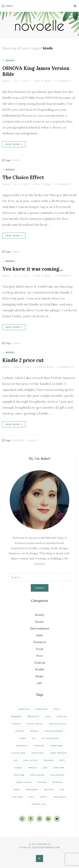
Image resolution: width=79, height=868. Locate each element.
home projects (58, 753)
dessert (20, 731)
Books (10, 60)
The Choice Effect (23, 177)
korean (32, 768)
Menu (7, 6)
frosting (39, 746)
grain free (38, 753)
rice (62, 790)
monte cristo (24, 782)
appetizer (41, 709)
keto (62, 760)
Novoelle (44, 844)
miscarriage (58, 775)
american (24, 709)
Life (39, 683)
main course (37, 775)
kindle (16, 160)
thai (31, 797)
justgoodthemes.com (46, 847)
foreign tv (22, 746)
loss (45, 768)
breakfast (33, 716)
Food (40, 649)
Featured (40, 642)
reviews (49, 790)
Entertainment (40, 628)
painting (57, 782)
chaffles (62, 716)
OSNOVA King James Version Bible (36, 71)
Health (40, 669)
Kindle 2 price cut (23, 360)
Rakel (6, 81)
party (17, 790)
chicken (16, 724)
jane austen (31, 760)
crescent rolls (58, 724)
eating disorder (54, 731)
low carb (19, 775)
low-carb (59, 768)
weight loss (39, 804)
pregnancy (32, 790)
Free (39, 656)
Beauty (40, 615)
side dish (18, 797)
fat (34, 738)
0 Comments (63, 81)
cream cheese (35, 724)
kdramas (49, 760)
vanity (43, 797)
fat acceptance (50, 738)
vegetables (60, 797)
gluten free (18, 753)
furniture (56, 746)
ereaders (18, 440)
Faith (39, 635)
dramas (34, 731)
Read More (13, 144)
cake (48, 716)
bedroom (16, 716)
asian (56, 709)
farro (23, 738)
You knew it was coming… (33, 269)
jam (15, 760)
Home (39, 676)
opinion (42, 782)
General (40, 663)
